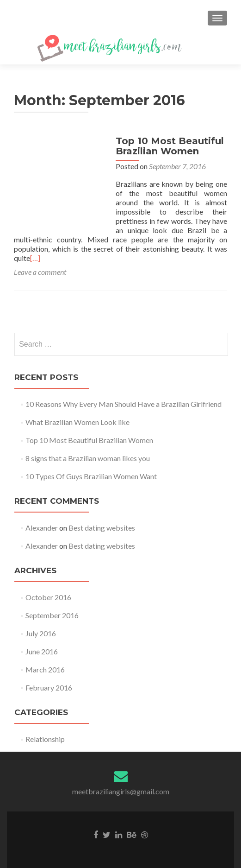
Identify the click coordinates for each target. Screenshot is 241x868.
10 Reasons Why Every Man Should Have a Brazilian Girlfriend (124, 404)
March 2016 (45, 669)
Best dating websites (102, 528)
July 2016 (41, 633)
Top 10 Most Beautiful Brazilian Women (170, 146)
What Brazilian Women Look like (77, 422)
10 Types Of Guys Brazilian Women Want (91, 476)
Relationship (45, 739)
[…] (35, 258)
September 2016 (52, 615)
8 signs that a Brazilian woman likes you (88, 458)
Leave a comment (40, 272)
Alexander (42, 528)
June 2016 (42, 651)
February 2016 (49, 687)
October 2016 (48, 597)
